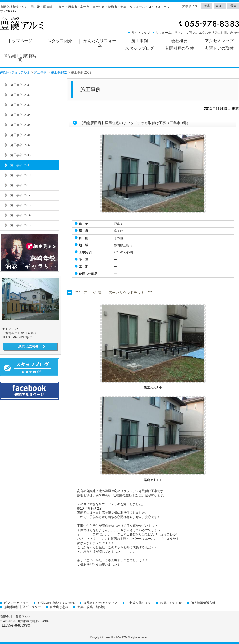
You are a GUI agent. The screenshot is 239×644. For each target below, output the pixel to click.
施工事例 (40, 72)
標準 (207, 6)
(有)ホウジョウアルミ (15, 72)
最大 (233, 6)
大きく (220, 6)
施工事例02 (59, 72)
